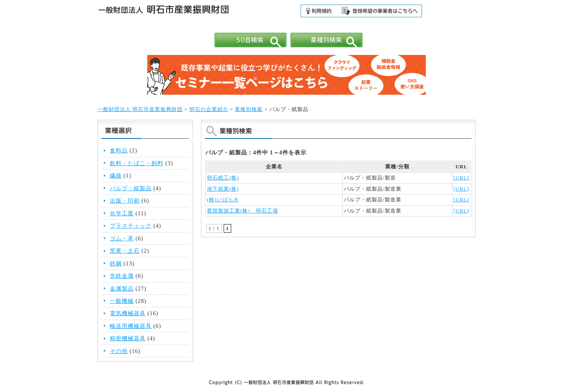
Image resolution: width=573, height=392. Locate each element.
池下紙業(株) (223, 189)
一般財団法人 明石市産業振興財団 (140, 109)
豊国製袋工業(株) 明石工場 (243, 211)
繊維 (116, 176)
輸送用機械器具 (131, 326)
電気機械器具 (128, 313)
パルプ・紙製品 (131, 188)
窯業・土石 (125, 251)
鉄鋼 (116, 263)
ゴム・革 (122, 238)
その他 (119, 351)
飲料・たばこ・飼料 (137, 163)
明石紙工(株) (223, 178)
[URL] (461, 178)
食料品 (119, 150)
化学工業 (122, 213)
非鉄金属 (122, 276)
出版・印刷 (125, 201)
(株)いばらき (223, 200)
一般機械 (122, 301)
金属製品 (122, 289)
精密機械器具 (128, 338)
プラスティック (131, 226)
